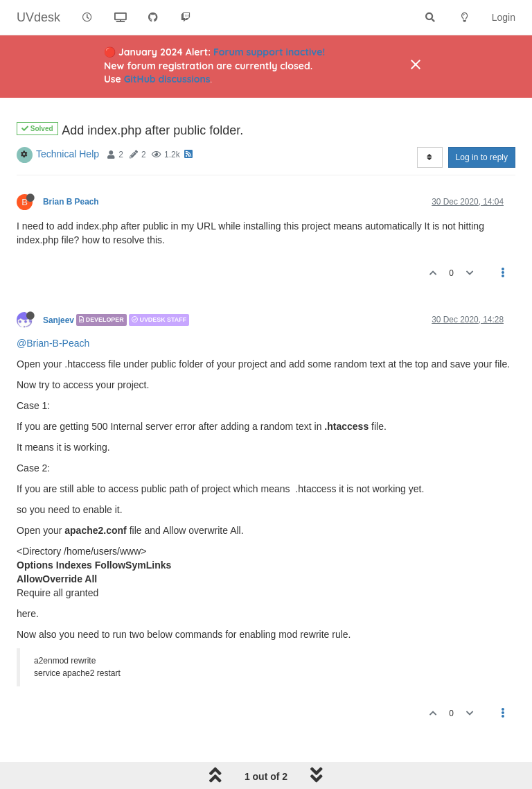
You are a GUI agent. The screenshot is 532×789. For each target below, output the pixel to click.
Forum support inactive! (269, 52)
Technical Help (68, 154)
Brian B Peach (71, 202)
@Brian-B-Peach (53, 343)
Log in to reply (482, 157)
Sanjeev (59, 320)
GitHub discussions (167, 79)
